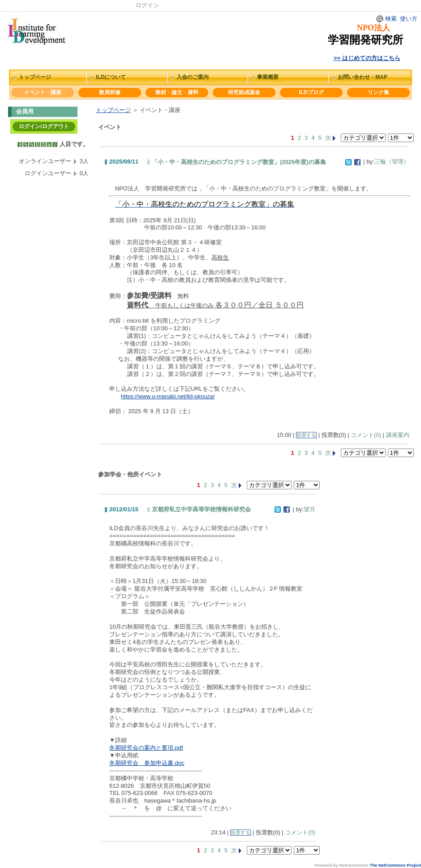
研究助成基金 (244, 92)
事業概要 (268, 77)
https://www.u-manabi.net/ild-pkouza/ (168, 396)
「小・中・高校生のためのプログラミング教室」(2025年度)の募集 (239, 162)
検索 (387, 19)
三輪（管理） (392, 162)
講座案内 (398, 435)
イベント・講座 (43, 92)
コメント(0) (366, 435)
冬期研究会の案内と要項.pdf (146, 748)
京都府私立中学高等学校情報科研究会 (201, 509)
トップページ (35, 77)
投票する (306, 435)
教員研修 (110, 92)
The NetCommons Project (395, 865)
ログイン (147, 5)
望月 (309, 509)
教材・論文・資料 (177, 92)
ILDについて (111, 77)
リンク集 (378, 92)
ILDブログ (311, 92)
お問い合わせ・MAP (363, 77)
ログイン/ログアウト (44, 126)
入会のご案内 (193, 77)
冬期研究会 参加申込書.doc (147, 763)
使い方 (409, 19)
